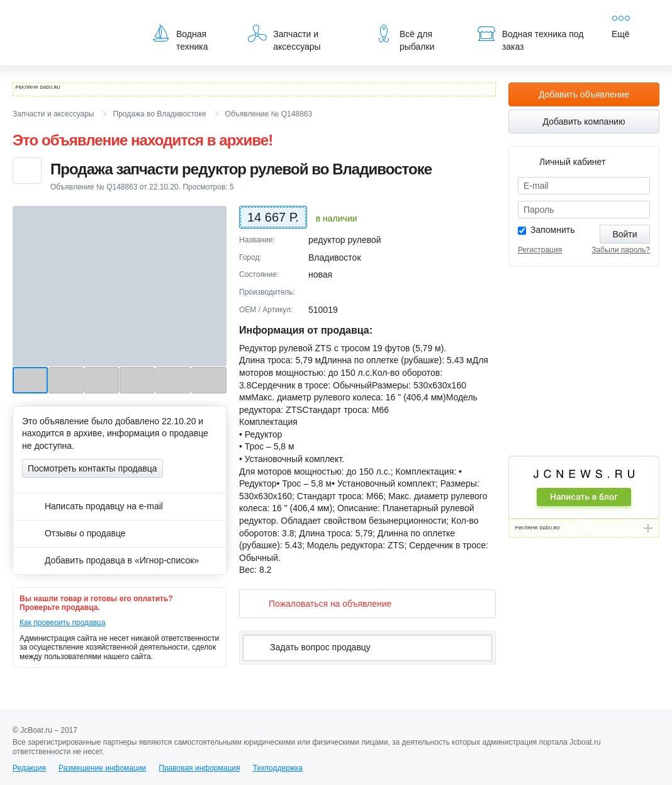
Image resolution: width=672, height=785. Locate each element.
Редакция (29, 768)
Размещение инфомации (102, 768)
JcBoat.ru (73, 19)
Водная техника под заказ (530, 38)
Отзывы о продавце (74, 533)
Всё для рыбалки (404, 38)
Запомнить (553, 230)
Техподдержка (277, 768)
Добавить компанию (584, 121)
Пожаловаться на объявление (320, 603)
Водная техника (180, 38)
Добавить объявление (584, 94)
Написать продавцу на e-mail (92, 506)
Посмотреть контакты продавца (92, 468)
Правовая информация (199, 768)
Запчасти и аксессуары (284, 38)
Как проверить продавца (63, 623)
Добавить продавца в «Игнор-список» (110, 560)
